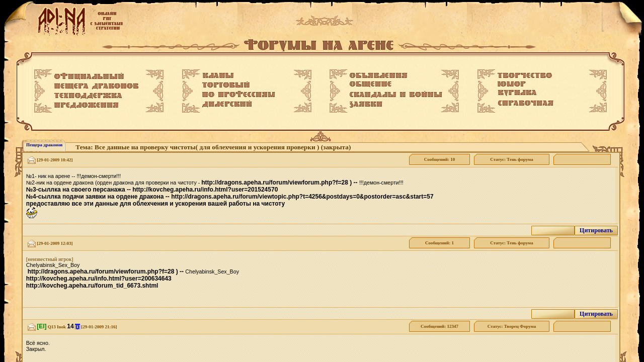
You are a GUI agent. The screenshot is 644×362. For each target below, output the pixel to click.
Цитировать (596, 230)
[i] (77, 327)
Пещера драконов (44, 145)
